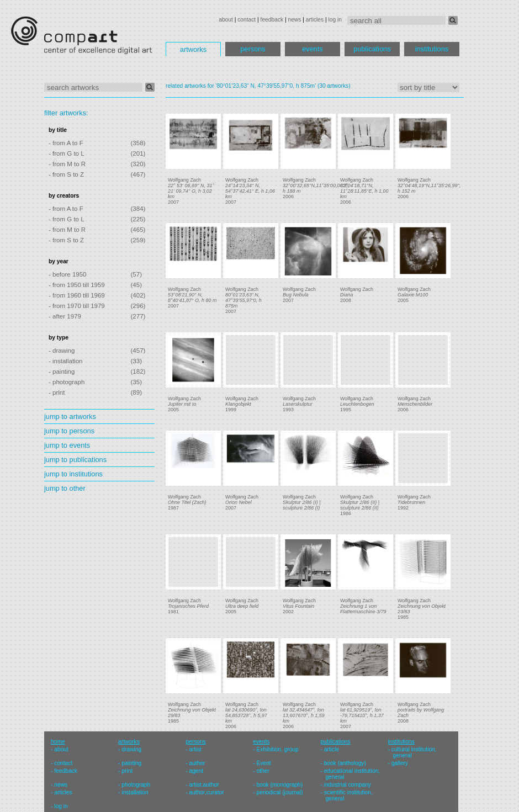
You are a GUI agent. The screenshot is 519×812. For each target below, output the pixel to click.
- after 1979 (65, 316)
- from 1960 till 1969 (77, 295)
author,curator (206, 792)
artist (195, 749)
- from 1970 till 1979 (77, 306)
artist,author (204, 785)
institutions (432, 49)
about (226, 20)
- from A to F (66, 143)
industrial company (348, 785)
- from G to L (67, 153)
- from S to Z (66, 174)
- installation (65, 361)
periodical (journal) (280, 792)
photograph (136, 785)
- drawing (62, 351)
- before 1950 (68, 274)
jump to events (67, 445)
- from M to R (67, 164)
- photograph (67, 382)
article (332, 749)
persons (253, 49)
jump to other (65, 488)
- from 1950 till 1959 (77, 285)
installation (135, 792)
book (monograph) (280, 785)
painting (131, 763)
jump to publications (75, 460)
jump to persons (69, 431)
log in (335, 20)
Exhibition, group (278, 749)
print (127, 771)
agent (196, 771)
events (313, 49)
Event (264, 763)
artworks (193, 49)
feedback (272, 20)
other (263, 771)
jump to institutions (73, 474)
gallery (400, 763)
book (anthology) (345, 763)
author (197, 763)
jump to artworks (70, 416)
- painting (62, 371)
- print (57, 392)
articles (315, 20)
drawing (131, 749)
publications (372, 49)
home (58, 742)
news (294, 20)
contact (247, 20)
